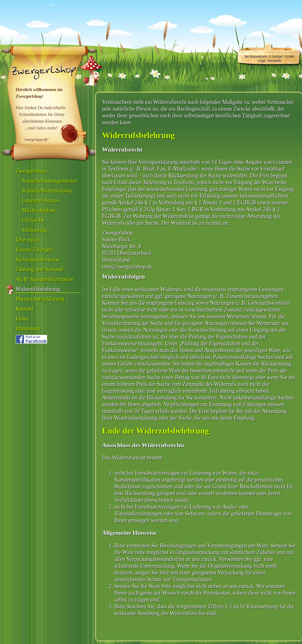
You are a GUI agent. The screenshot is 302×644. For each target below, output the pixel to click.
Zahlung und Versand (39, 269)
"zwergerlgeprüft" (36, 140)
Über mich (27, 240)
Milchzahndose (39, 210)
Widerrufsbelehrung (38, 289)
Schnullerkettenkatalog (47, 191)
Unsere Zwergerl (34, 250)
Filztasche (33, 220)
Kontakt (25, 309)
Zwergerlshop (31, 171)
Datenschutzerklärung (40, 299)
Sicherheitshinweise (38, 260)
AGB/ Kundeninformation (45, 279)
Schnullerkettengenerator (50, 181)
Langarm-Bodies (40, 201)
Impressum (28, 328)
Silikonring (34, 230)
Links (22, 319)
